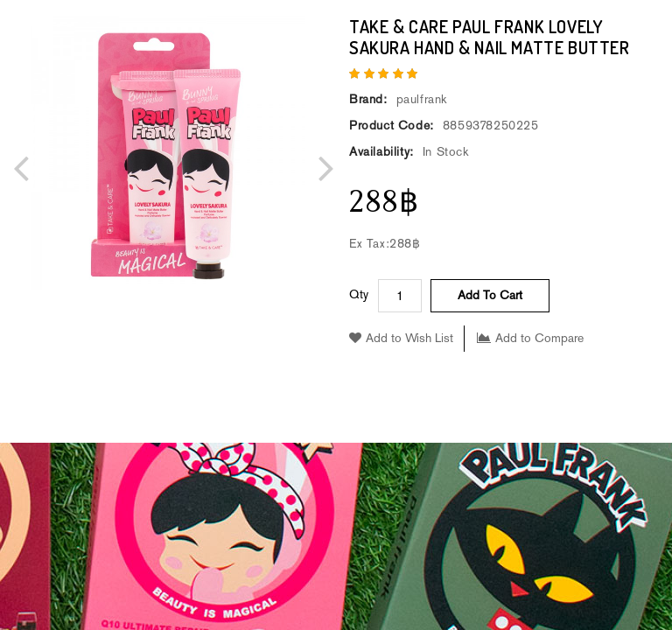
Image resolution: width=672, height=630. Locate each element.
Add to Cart (490, 295)
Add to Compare (530, 338)
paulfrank (422, 99)
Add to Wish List (401, 338)
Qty (359, 294)
